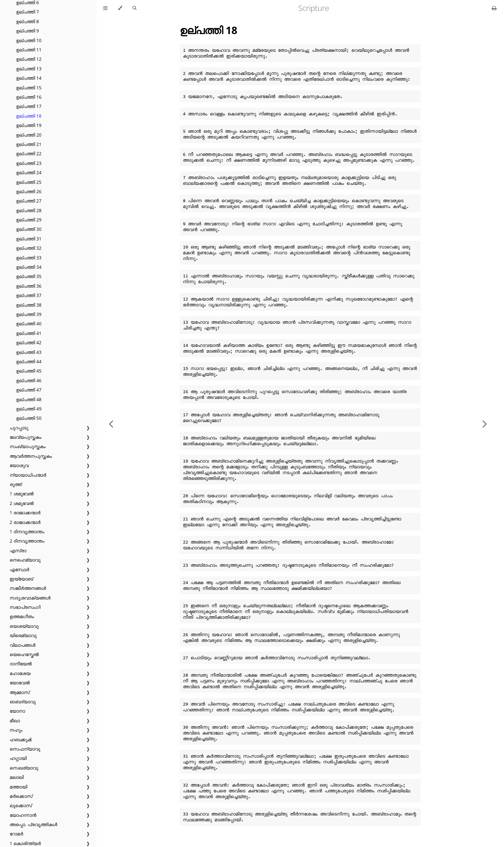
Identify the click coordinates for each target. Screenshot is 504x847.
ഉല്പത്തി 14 (29, 78)
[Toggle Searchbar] (134, 8)
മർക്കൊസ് (21, 796)
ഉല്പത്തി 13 (29, 69)
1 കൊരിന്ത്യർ (25, 843)
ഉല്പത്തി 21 (29, 144)
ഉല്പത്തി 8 (27, 21)
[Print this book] (494, 8)
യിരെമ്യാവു (23, 635)
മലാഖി (17, 777)
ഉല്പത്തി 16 (29, 97)
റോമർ (16, 834)
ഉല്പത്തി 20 (29, 135)
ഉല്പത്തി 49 (29, 409)
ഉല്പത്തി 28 (29, 210)
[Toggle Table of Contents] (105, 8)
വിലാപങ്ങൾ (22, 645)
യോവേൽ (20, 683)
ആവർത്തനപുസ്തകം (31, 456)
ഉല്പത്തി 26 (29, 191)
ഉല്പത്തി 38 (29, 305)
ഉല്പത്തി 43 (29, 352)
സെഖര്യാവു (24, 768)
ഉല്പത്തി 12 (29, 59)
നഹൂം (16, 730)
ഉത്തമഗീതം (22, 616)
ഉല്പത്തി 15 (29, 88)
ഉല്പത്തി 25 (29, 182)
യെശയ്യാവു (24, 626)
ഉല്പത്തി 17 (29, 106)
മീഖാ (15, 721)
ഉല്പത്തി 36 (29, 286)
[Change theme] (120, 8)
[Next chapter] (485, 424)
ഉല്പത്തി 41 (29, 333)
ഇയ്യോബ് (21, 579)
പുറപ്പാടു (19, 428)
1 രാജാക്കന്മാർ (25, 513)
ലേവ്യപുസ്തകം (26, 437)
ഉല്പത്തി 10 (29, 40)
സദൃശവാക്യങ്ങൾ (30, 598)
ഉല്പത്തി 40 (29, 324)
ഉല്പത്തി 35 (29, 276)
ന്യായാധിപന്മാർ (28, 475)
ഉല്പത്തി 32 (29, 248)
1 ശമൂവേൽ (22, 494)
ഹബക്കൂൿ (21, 739)
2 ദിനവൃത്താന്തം (27, 541)
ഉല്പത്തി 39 (29, 314)
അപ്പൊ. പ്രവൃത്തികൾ (33, 824)
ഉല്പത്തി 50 (29, 418)
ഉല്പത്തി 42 (29, 342)
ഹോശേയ (20, 673)
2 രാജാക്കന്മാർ (25, 522)
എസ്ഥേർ (19, 569)
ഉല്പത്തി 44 (29, 361)
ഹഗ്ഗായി (18, 758)
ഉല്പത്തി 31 (29, 239)
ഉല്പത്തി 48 (29, 399)
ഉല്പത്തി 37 (29, 295)
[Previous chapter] (111, 424)
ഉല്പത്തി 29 (29, 220)
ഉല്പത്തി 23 (29, 163)
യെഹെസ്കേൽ (24, 654)
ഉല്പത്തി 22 (29, 153)
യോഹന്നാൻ (23, 815)
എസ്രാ (18, 550)
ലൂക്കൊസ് (21, 805)
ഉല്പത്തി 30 (29, 229)
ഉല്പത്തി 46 (29, 380)
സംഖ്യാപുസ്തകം (28, 446)
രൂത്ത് (16, 484)
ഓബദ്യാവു (23, 702)
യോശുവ (19, 465)
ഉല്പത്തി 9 (27, 31)
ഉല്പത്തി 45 (29, 371)
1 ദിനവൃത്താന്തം (27, 532)
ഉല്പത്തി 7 (27, 12)
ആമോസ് (20, 692)
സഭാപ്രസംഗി (25, 607)
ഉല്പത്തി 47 (29, 390)
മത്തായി (18, 787)
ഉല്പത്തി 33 (29, 258)
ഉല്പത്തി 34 (29, 267)
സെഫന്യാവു (25, 749)
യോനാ (17, 711)
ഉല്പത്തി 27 (29, 201)
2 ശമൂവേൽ (22, 503)
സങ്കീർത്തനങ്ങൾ (28, 588)
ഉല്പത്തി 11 (29, 50)
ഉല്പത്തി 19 (29, 125)
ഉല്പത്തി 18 (29, 116)
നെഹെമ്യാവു (25, 560)
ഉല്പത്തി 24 (29, 172)
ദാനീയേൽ (21, 664)
